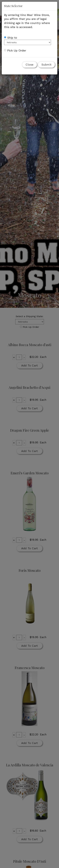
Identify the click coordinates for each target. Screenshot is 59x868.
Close (29, 65)
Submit (46, 65)
